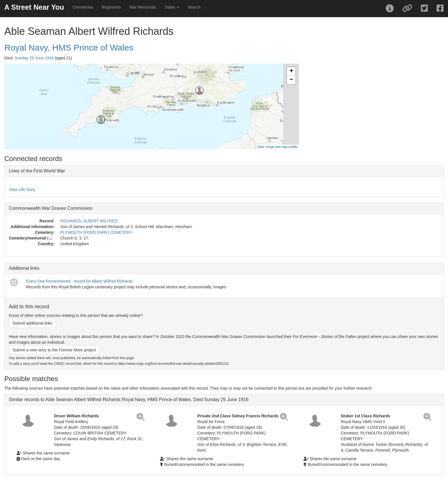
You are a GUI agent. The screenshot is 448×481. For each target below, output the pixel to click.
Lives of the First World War (37, 171)
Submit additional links (32, 323)
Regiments (111, 7)
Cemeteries (83, 7)
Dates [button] (172, 7)
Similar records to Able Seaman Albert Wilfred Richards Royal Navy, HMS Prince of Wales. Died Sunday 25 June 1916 (129, 400)
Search (194, 7)
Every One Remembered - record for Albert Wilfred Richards (79, 281)
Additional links (24, 268)
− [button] (291, 80)
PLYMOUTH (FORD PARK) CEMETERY (96, 232)
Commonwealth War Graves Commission (51, 208)
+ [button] (291, 71)
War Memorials (143, 7)
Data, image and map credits (278, 147)
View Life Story (22, 190)
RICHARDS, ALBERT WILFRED (89, 221)
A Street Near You (34, 7)
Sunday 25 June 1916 (34, 58)
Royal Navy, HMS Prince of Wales (69, 48)
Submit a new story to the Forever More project (54, 350)
